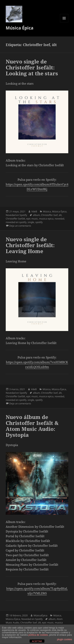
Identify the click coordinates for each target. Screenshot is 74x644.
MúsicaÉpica (40, 615)
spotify (39, 222)
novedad (59, 219)
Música (47, 211)
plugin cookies (65, 639)
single (31, 222)
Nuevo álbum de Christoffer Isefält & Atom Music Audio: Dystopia (32, 426)
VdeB (34, 211)
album (36, 215)
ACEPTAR (37, 641)
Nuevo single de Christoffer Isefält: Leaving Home (30, 245)
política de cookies (38, 635)
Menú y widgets (64, 22)
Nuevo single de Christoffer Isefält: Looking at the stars (32, 67)
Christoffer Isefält (15, 219)
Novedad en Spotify (16, 215)
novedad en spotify (16, 222)
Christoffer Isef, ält (51, 215)
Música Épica (20, 28)
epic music (32, 219)
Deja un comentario (20, 226)
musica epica (46, 219)
